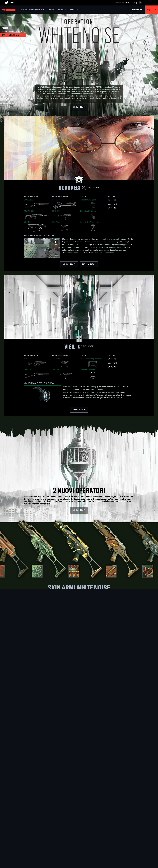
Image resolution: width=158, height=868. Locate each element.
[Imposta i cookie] (10, 854)
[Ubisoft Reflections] (53, 843)
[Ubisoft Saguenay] (53, 846)
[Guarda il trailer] (79, 107)
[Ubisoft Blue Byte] (53, 833)
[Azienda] (18, 832)
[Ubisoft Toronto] (53, 851)
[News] (18, 835)
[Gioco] (51, 10)
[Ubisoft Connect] (18, 828)
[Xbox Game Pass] (79, 828)
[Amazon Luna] (79, 843)
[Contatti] (18, 846)
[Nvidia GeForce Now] (105, 828)
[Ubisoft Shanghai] (53, 848)
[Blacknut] (105, 831)
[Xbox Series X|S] (79, 831)
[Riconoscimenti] (53, 853)
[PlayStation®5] (79, 836)
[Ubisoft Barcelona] (53, 831)
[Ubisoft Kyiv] (53, 838)
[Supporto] (18, 838)
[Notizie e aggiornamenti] (33, 10)
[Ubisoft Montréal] (53, 828)
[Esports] (74, 10)
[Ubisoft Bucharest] (53, 836)
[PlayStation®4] (79, 838)
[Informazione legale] (18, 852)
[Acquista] (152, 10)
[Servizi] (62, 10)
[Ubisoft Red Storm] (53, 841)
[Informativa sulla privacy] (18, 848)
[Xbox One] (79, 833)
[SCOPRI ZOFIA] (79, 687)
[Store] (18, 825)
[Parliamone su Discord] (79, 791)
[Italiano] (139, 816)
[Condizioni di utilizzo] (18, 850)
